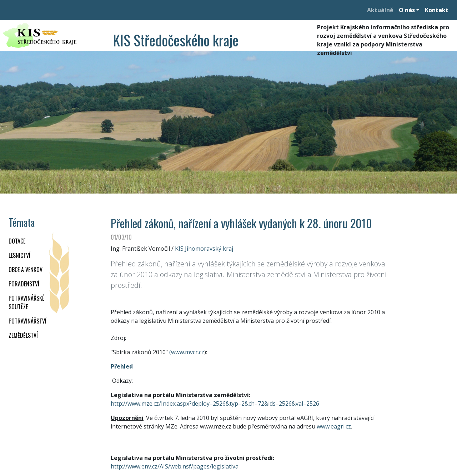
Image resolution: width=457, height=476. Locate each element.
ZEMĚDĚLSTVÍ (23, 335)
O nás (407, 10)
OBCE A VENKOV (26, 270)
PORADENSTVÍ (24, 284)
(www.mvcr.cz (187, 352)
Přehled (122, 366)
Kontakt (437, 10)
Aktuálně (380, 10)
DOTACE (17, 241)
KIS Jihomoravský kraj (204, 249)
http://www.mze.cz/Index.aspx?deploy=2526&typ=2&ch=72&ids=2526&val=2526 (215, 404)
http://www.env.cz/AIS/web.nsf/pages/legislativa (175, 466)
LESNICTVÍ (19, 255)
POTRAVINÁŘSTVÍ (27, 321)
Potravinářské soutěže (26, 302)
